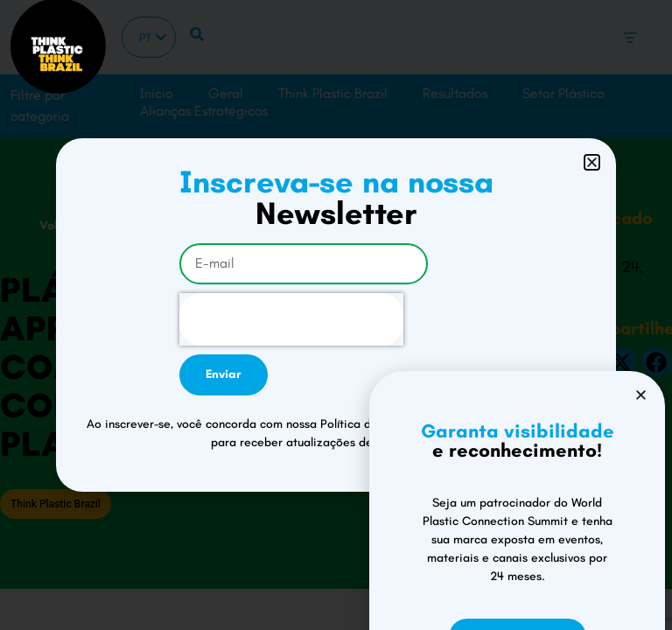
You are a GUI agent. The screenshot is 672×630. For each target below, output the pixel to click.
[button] (592, 162)
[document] (336, 315)
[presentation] (291, 319)
